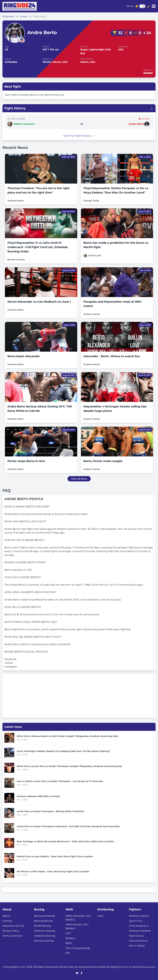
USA (121, 50)
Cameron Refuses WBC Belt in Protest (38, 796)
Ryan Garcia (136, 936)
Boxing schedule (44, 916)
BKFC (69, 943)
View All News (79, 479)
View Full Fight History (79, 136)
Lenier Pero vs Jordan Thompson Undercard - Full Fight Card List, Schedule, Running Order (68, 826)
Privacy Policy (11, 931)
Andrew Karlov (16, 201)
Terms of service (12, 936)
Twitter (9, 663)
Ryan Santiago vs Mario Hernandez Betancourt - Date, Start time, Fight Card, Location (65, 841)
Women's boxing (45, 931)
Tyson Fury (136, 921)
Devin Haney (137, 946)
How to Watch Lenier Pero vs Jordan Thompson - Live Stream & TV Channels (60, 781)
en (128, 6)
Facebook (10, 659)
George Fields (91, 201)
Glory (101, 916)
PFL (68, 953)
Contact (8, 921)
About (6, 916)
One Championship (78, 948)
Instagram (11, 667)
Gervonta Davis (138, 941)
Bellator (70, 938)
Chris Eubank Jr (139, 926)
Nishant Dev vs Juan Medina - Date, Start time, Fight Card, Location (55, 856)
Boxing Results (43, 921)
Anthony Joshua (139, 916)
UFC (68, 933)
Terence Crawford (140, 931)
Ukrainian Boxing (45, 936)
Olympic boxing (44, 941)
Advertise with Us (13, 926)
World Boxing (42, 926)
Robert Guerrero (24, 124)
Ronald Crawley (16, 260)
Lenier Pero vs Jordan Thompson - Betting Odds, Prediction (50, 811)
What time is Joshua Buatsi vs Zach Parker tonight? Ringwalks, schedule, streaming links (67, 736)
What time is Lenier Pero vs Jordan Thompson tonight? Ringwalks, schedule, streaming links (69, 766)
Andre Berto (136, 124)
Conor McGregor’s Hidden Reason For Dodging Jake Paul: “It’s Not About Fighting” (63, 751)
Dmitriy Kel (95, 256)
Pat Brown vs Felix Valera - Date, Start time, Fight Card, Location (53, 871)
